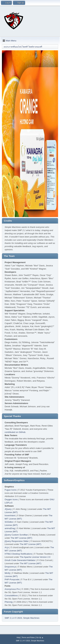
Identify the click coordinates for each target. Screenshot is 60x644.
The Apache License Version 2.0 (35, 557)
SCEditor (9, 522)
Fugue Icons (10, 490)
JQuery (8, 509)
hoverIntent (10, 516)
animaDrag (10, 528)
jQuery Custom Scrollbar (16, 535)
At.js (7, 547)
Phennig (9, 602)
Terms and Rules (28, 637)
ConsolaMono (11, 596)
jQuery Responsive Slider (17, 541)
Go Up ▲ (40, 637)
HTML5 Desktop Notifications (18, 554)
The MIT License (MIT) (22, 538)
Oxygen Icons (11, 499)
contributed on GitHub (15, 432)
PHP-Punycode (12, 579)
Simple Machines (31, 618)
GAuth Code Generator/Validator (20, 560)
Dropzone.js (10, 567)
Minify (7, 573)
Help (18, 637)
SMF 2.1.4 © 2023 (13, 618)
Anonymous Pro (12, 589)
